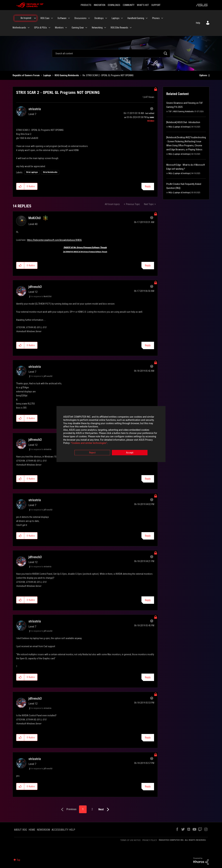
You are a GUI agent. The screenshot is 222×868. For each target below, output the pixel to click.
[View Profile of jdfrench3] (35, 287)
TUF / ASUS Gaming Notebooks (181, 112)
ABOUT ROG (21, 830)
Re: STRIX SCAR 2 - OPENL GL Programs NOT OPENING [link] (108, 75)
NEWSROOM (43, 830)
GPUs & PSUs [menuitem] (41, 28)
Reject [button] (92, 453)
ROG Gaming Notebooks (67, 75)
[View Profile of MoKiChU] (35, 218)
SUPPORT (156, 5)
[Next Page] (105, 810)
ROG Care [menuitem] (45, 18)
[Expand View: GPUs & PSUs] (49, 28)
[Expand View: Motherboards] (29, 28)
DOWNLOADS (114, 5)
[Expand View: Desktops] (106, 18)
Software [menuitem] (62, 18)
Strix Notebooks (50, 172)
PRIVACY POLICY (150, 840)
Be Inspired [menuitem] (26, 18)
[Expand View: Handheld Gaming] (147, 18)
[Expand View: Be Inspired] (35, 18)
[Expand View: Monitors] (66, 28)
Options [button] (203, 75)
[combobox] (111, 53)
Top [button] (18, 860)
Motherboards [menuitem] (19, 28)
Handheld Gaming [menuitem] (136, 18)
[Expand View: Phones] (162, 18)
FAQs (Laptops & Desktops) (180, 127)
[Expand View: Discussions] (89, 18)
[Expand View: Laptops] (122, 18)
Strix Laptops (32, 172)
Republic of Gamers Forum (26, 75)
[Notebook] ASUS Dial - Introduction (183, 122)
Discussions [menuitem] (80, 18)
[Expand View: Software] (69, 18)
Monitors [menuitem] (59, 28)
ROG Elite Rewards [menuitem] (119, 28)
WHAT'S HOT (143, 5)
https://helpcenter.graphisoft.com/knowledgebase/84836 (54, 240)
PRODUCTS (86, 5)
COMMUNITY (129, 5)
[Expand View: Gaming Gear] (86, 28)
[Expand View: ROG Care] (52, 18)
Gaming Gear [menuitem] (78, 28)
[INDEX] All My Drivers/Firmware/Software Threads (85, 247)
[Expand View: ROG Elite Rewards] (131, 28)
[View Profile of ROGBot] (151, 121)
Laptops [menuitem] (116, 18)
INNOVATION (100, 5)
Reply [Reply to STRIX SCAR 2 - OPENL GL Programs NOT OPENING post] (148, 186)
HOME (32, 830)
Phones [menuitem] (156, 18)
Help (198, 23)
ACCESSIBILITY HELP (63, 830)
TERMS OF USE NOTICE (130, 840)
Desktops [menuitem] (99, 18)
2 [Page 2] (92, 809)
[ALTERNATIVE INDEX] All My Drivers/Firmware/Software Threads (85, 252)
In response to (41, 297)
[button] (20, 186)
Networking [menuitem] (97, 28)
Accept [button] (130, 453)
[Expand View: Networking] (105, 28)
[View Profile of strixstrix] (35, 109)
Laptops (47, 75)
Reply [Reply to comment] (148, 265)
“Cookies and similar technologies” (89, 443)
